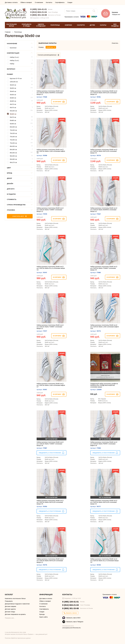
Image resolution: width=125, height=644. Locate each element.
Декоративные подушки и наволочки (17, 604)
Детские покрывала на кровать (15, 614)
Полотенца (18, 32)
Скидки (70, 2)
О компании (39, 2)
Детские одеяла (10, 609)
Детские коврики (10, 606)
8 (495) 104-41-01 (39, 9)
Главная (8, 32)
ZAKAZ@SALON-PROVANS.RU (72, 628)
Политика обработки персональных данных (18, 638)
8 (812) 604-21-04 (39, 12)
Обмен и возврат (26, 2)
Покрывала (9, 601)
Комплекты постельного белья (15, 598)
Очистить (115, 43)
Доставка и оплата (11, 2)
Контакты (49, 2)
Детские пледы (10, 612)
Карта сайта (43, 617)
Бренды (42, 614)
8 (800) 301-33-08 (39, 15)
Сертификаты (60, 2)
